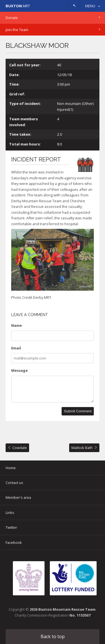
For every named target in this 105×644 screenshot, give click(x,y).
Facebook (14, 542)
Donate (12, 18)
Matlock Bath (82, 448)
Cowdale (20, 448)
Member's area (18, 497)
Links (10, 513)
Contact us (14, 483)
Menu (90, 6)
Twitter (11, 527)
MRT (18, 6)
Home (11, 468)
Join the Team (17, 30)
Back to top (53, 636)
